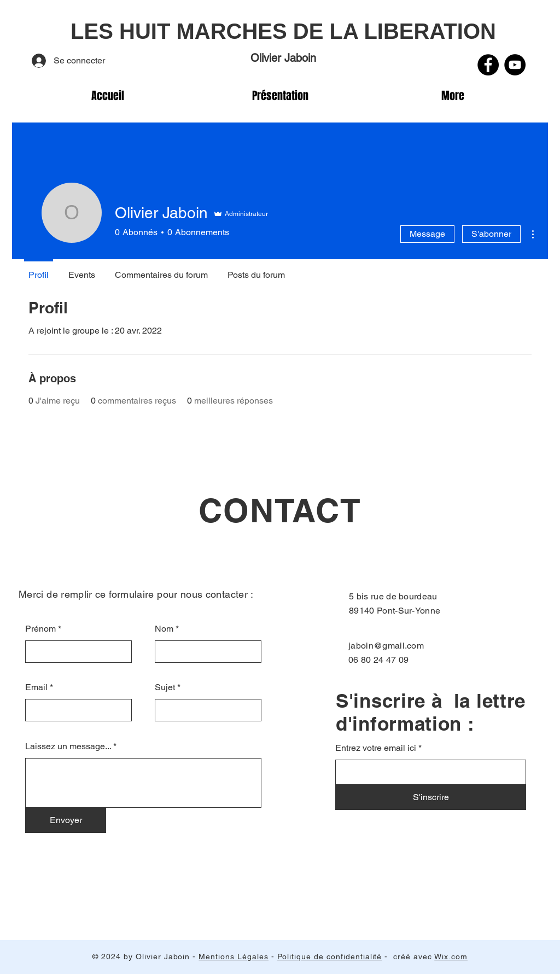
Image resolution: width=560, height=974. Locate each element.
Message (427, 234)
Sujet (165, 687)
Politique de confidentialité (329, 956)
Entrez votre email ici (376, 748)
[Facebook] (488, 65)
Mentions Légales (234, 956)
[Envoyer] (66, 820)
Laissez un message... (68, 746)
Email (36, 687)
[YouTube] (515, 65)
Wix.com (451, 956)
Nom (164, 629)
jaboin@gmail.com (386, 646)
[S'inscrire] (431, 797)
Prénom (40, 629)
